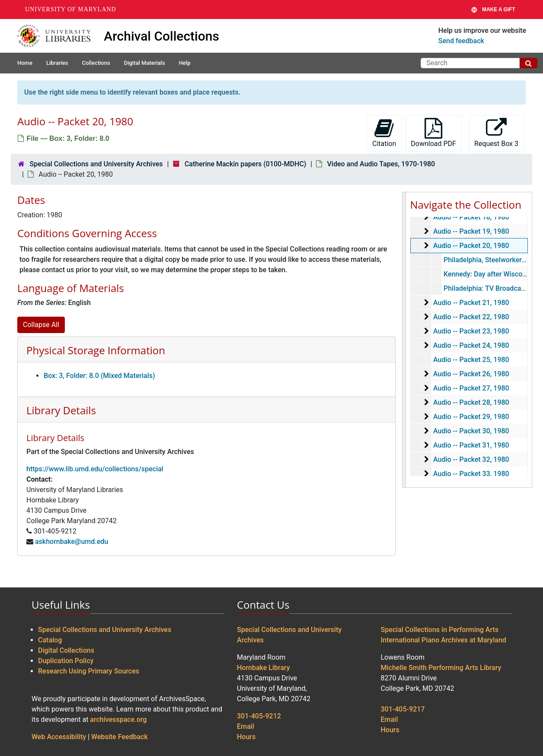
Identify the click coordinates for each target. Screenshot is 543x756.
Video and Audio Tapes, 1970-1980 (381, 164)
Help (185, 63)
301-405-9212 (259, 716)
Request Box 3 (496, 133)
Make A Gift (493, 10)
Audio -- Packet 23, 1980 (471, 331)
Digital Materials (145, 63)
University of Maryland (71, 9)
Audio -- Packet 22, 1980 (471, 317)
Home (25, 63)
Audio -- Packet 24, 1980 (471, 345)
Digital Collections (66, 650)
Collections (96, 63)
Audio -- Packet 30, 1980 (471, 431)
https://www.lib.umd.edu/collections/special (95, 469)
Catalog (50, 640)
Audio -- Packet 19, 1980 (471, 231)
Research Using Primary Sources (89, 671)
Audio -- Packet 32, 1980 (471, 459)
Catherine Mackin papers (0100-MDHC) (245, 164)
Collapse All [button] (41, 325)
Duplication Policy (66, 661)
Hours (246, 737)
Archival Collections (161, 36)
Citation (384, 133)
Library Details (61, 410)
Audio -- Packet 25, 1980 (471, 360)
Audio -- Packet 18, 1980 (471, 217)
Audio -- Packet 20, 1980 (471, 246)
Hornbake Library (264, 668)
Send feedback (461, 41)
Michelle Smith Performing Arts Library (441, 668)
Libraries (57, 63)
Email (246, 726)
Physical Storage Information (96, 350)
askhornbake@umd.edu (72, 542)
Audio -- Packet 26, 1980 (471, 374)
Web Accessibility (59, 737)
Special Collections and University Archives (96, 164)
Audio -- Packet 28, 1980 (471, 402)
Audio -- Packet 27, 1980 (471, 388)
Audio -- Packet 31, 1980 (471, 445)
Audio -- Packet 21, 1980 (471, 303)
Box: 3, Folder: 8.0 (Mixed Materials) (99, 376)
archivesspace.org (118, 719)
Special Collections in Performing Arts (440, 630)
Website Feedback (120, 737)
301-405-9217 (403, 709)
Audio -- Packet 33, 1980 (471, 474)
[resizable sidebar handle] (404, 340)
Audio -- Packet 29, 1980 (471, 417)
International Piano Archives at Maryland (444, 640)
